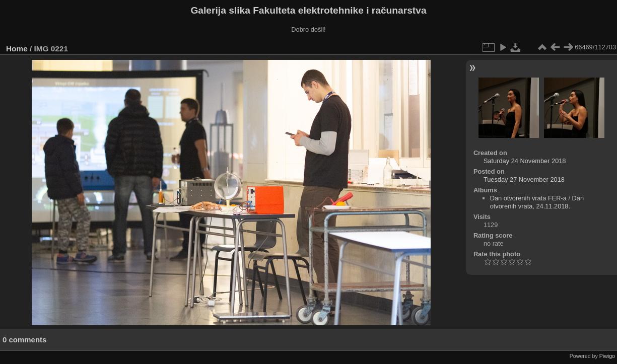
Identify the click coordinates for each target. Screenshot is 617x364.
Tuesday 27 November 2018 (524, 179)
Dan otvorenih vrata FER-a (528, 198)
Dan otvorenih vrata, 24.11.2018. (537, 202)
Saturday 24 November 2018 (525, 161)
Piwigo (607, 356)
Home (17, 49)
